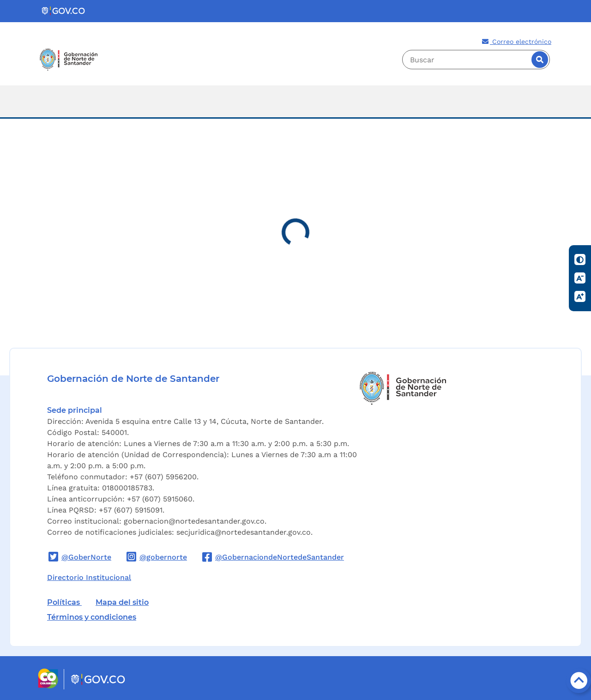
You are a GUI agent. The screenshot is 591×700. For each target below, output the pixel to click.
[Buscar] (540, 60)
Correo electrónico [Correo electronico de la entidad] (516, 42)
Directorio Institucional (89, 577)
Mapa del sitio (122, 602)
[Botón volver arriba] (579, 681)
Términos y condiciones (92, 617)
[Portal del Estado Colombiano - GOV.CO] (64, 11)
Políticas (64, 602)
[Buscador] (476, 60)
